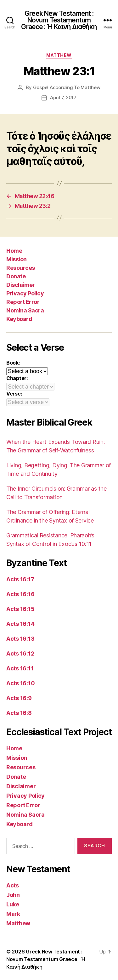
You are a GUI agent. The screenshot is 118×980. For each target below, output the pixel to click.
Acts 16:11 (20, 668)
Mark (13, 914)
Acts (13, 885)
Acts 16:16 (20, 594)
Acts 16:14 (20, 624)
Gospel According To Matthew (67, 87)
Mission (17, 259)
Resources (21, 268)
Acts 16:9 (19, 698)
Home (14, 251)
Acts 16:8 (19, 713)
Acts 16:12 (20, 653)
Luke (13, 904)
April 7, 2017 (63, 97)
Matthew (59, 55)
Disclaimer (21, 285)
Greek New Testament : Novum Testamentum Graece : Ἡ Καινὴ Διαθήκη (59, 20)
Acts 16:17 (20, 579)
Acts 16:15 (20, 609)
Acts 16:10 (20, 683)
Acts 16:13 (20, 639)
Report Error (23, 302)
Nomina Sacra (25, 310)
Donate (16, 276)
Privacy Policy (25, 293)
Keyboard (19, 319)
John (13, 895)
